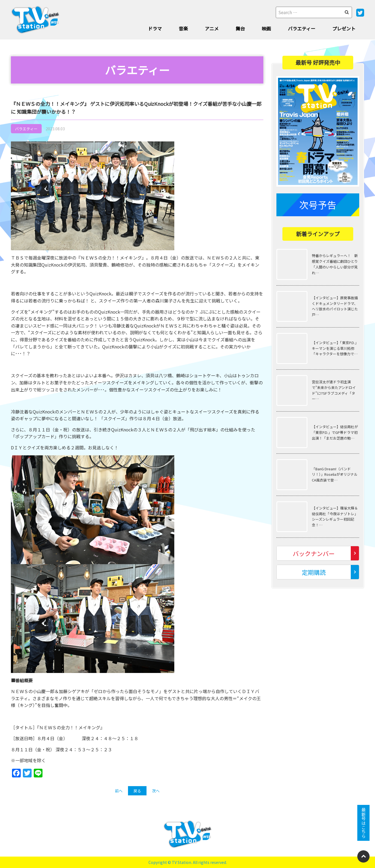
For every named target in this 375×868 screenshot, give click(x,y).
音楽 (183, 28)
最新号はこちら (364, 823)
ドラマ (155, 28)
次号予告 (318, 205)
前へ (119, 791)
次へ (156, 791)
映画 (266, 28)
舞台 (240, 28)
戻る (137, 791)
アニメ (212, 28)
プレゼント (344, 28)
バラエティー (302, 28)
